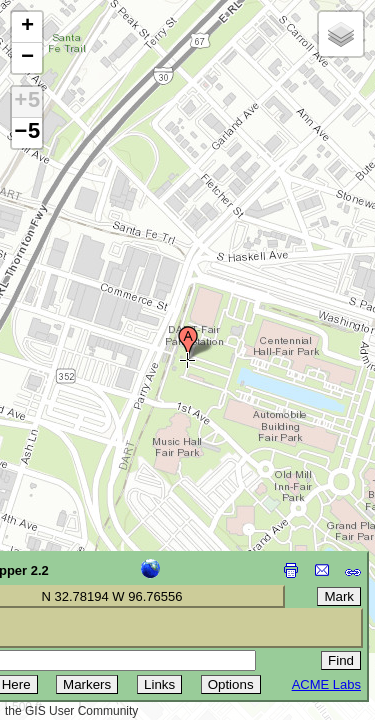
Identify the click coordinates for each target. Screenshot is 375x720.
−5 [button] (27, 133)
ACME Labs (326, 684)
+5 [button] (27, 102)
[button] (188, 343)
